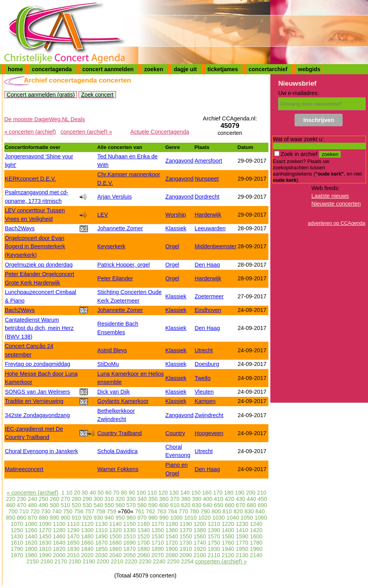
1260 (31, 530)
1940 (228, 549)
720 (35, 511)
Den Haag (207, 265)
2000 (59, 555)
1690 (129, 543)
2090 (186, 555)
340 (142, 499)
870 (32, 518)
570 (131, 505)
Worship (176, 215)
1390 (214, 530)
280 (76, 499)
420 (230, 499)
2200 (103, 561)
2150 (32, 561)
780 (195, 511)
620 (186, 505)
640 (208, 505)
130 (174, 493)
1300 (87, 530)
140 (185, 493)
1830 (73, 549)
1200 (200, 524)
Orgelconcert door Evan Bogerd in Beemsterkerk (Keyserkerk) (35, 246)
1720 (172, 543)
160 (207, 493)
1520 (144, 536)
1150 (129, 524)
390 (197, 499)
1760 (228, 543)
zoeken (154, 69)
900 (65, 518)
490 (43, 505)
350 (153, 499)
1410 (242, 530)
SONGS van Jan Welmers (37, 392)
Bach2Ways (20, 228)
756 (79, 511)
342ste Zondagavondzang (37, 415)
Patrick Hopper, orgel (123, 265)
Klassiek (176, 228)
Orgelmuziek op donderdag (39, 265)
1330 (129, 530)
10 (69, 493)
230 (21, 499)
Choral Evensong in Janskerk (41, 451)
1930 (214, 549)
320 (120, 499)
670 (241, 505)
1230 (242, 524)
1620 (31, 543)
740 (57, 511)
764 (173, 511)
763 (162, 511)
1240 (256, 524)
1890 (158, 549)
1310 (101, 530)
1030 (219, 518)
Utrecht (204, 350)
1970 (17, 555)
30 (85, 493)
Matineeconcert (24, 469)
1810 (45, 549)
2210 (117, 561)
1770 (242, 543)
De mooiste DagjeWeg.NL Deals (45, 119)
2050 (129, 555)
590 (153, 505)
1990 (45, 555)
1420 (256, 530)
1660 (87, 543)
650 (219, 505)
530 (87, 505)
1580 (228, 536)
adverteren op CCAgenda (337, 223)
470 (21, 505)
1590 (242, 536)
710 (24, 511)
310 (109, 499)
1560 (200, 536)
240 (32, 499)
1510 (129, 536)
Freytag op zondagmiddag (37, 364)
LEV (103, 215)
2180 (75, 561)
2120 (228, 555)
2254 (188, 561)
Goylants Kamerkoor (123, 401)
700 (13, 511)
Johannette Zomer (120, 228)
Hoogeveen (209, 433)
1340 (144, 530)
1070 (17, 524)
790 (205, 511)
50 (100, 493)
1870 (129, 549)
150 (196, 493)
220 (11, 499)
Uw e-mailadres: (298, 93)
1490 (101, 536)
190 (240, 493)
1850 (101, 549)
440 (252, 499)
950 (120, 518)
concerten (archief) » (86, 132)
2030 (101, 555)
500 (54, 505)
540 (98, 505)
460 (11, 505)
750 (68, 511)
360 (164, 499)
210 (262, 493)
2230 (145, 561)
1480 (87, 536)
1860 (115, 549)
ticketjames (223, 69)
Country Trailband (120, 433)
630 (197, 505)
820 (238, 511)
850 (11, 518)
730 (46, 511)
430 (241, 499)
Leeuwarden (210, 228)
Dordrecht (207, 197)
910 (76, 518)
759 (111, 511)
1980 (31, 555)
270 (65, 499)
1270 (45, 530)
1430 (17, 536)
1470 (73, 536)
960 (131, 518)
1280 (59, 530)
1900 (172, 549)
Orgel (172, 246)
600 (164, 505)
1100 (59, 524)
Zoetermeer (209, 296)
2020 (87, 555)
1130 (101, 524)
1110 (73, 524)
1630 (45, 543)
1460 (59, 536)
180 (229, 493)
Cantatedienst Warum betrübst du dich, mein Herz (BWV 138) (39, 328)
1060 (261, 518)
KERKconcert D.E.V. (30, 179)
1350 (158, 530)
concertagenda (52, 69)
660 (230, 505)
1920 (200, 549)
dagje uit (185, 69)
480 (32, 505)
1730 (186, 543)
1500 (115, 536)
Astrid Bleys (112, 350)
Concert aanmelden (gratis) (41, 95)
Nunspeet (207, 179)
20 (77, 493)
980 (153, 518)
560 (120, 505)
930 (98, 518)
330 (131, 499)
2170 (61, 561)
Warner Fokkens (118, 469)
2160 (46, 561)
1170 (158, 524)
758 (100, 511)
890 (54, 518)
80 (124, 493)
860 (21, 518)
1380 (200, 530)
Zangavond (179, 161)
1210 (214, 524)
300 (98, 499)
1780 (256, 543)
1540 (172, 536)
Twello (203, 378)
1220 (228, 524)
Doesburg (207, 364)
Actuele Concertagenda (160, 132)
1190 (186, 524)
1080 (31, 524)
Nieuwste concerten (336, 204)
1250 (17, 530)
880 (43, 518)
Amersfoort (208, 161)
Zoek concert (97, 95)
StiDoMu (108, 364)
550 (109, 505)
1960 (256, 549)
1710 (158, 543)
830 (249, 511)
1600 (256, 536)
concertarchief (268, 69)
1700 (144, 543)
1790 (17, 549)
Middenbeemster (215, 246)
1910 (186, 549)
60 (108, 493)
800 (216, 511)
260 (54, 499)
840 (260, 511)
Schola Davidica (117, 451)
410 (219, 499)
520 (76, 505)
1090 (45, 524)
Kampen (205, 401)
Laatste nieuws (330, 196)
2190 (89, 561)
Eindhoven (208, 310)
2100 (200, 555)
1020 (205, 518)
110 (152, 493)
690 (263, 505)
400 (208, 499)
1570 (214, 536)
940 (109, 518)
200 (251, 493)
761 (139, 511)
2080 (172, 555)
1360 (172, 530)
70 (116, 493)
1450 (45, 536)
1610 (17, 543)
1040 (233, 518)
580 (142, 505)
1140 (115, 524)
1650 (73, 543)
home (15, 69)
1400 (228, 530)
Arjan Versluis (114, 197)
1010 (191, 518)
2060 (144, 555)
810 (227, 511)
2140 (256, 555)
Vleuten (204, 392)
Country (175, 433)
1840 (87, 549)
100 (141, 493)
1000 (177, 518)
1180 (172, 524)
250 (43, 499)
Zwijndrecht (209, 415)
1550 (186, 536)
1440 (31, 536)
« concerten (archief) (30, 132)
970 (142, 518)
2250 (173, 561)
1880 (144, 549)
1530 (158, 536)
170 (218, 493)
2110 (214, 555)
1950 (242, 549)
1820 (59, 549)
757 (89, 511)
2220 (131, 561)
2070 (158, 555)
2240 (159, 561)
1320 (115, 530)
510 (65, 505)
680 (252, 505)
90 (132, 493)
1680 (115, 543)
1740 (200, 543)
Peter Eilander (115, 278)
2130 (242, 555)
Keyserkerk (111, 246)
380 (186, 499)
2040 (115, 555)
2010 (73, 555)
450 (263, 499)
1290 (73, 530)
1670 (101, 543)
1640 (59, 543)
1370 (186, 530)
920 (87, 518)
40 (93, 493)
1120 (87, 524)
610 (175, 505)
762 (151, 511)
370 (175, 499)
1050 (247, 518)
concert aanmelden (108, 69)
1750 (214, 543)
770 (184, 511)
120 (163, 493)
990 (164, 518)
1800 (31, 549)
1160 (144, 524)
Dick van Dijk (113, 392)
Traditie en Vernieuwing (34, 401)
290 (87, 499)
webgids (309, 69)
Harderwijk (208, 215)
